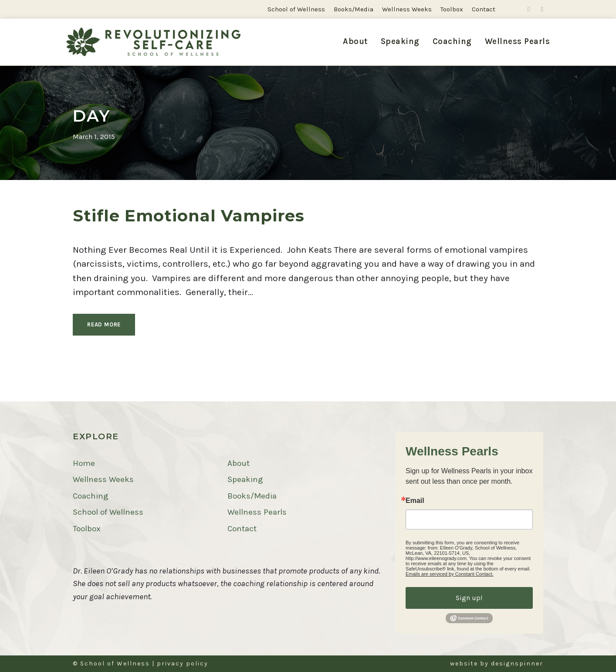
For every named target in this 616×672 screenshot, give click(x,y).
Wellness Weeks (407, 9)
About (355, 41)
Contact (484, 9)
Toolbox (452, 9)
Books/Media (354, 9)
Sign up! (469, 598)
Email (415, 501)
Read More (104, 324)
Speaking (400, 41)
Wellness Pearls (518, 41)
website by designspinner (497, 664)
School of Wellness (296, 9)
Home (84, 463)
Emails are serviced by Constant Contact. (450, 574)
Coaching (452, 41)
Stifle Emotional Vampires (189, 216)
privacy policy (183, 664)
